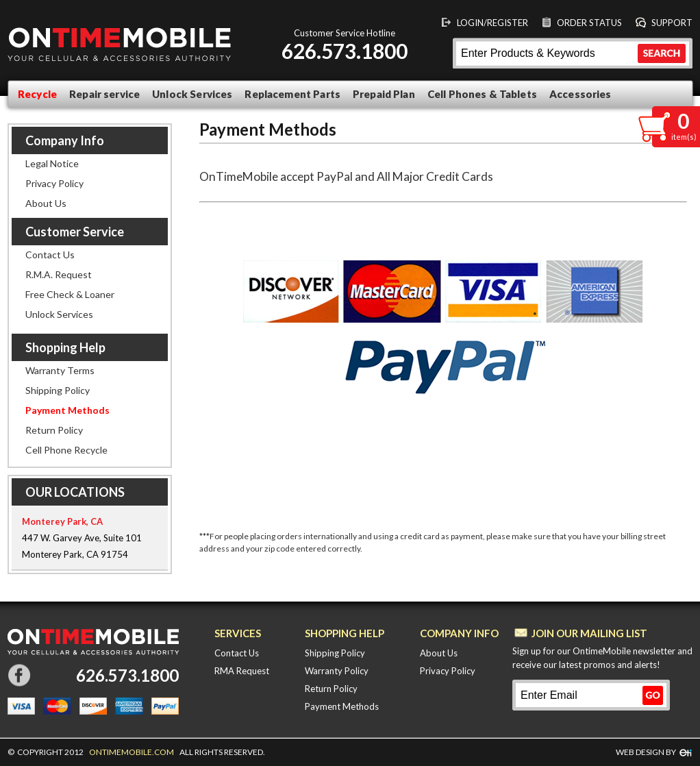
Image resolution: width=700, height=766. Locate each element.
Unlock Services (192, 94)
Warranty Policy (337, 671)
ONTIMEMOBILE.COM (132, 752)
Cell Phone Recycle (66, 450)
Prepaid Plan (384, 94)
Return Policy (54, 430)
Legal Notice (52, 163)
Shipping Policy (58, 390)
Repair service (104, 94)
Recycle (37, 94)
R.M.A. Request (59, 274)
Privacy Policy (54, 183)
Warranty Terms (60, 370)
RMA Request (242, 671)
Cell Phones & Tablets (482, 94)
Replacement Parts (292, 94)
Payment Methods (67, 410)
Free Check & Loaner (70, 294)
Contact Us (50, 255)
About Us (46, 203)
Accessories (580, 94)
